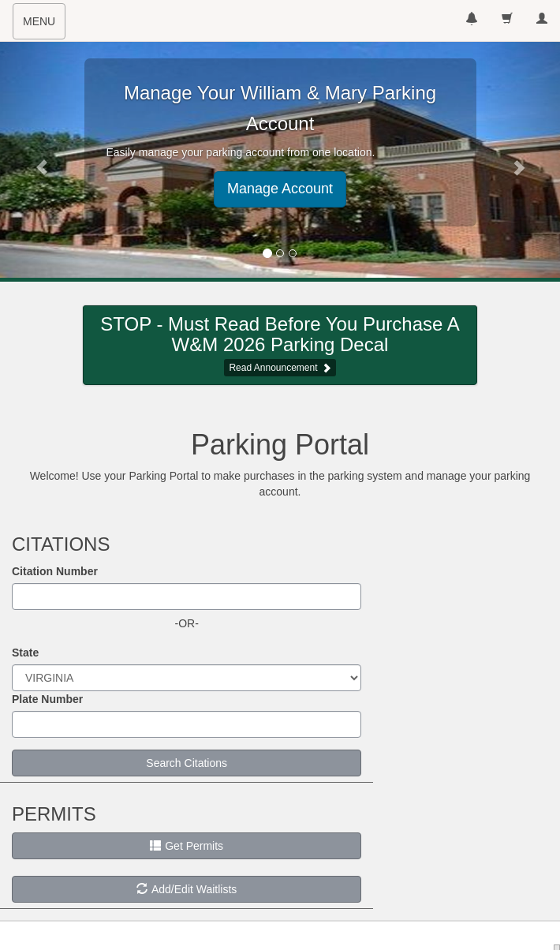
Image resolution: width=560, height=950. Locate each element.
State (25, 653)
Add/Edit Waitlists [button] (187, 889)
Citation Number (55, 571)
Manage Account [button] (280, 189)
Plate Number (47, 699)
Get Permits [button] (187, 846)
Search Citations (187, 763)
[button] (42, 159)
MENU (44, 26)
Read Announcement (273, 368)
